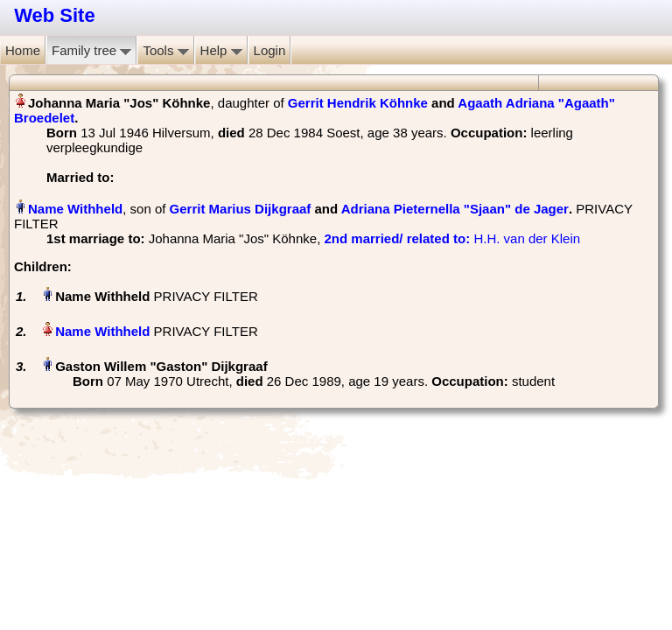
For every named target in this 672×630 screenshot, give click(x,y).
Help (221, 50)
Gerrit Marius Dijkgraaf (241, 209)
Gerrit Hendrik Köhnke (358, 103)
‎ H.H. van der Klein (452, 238)
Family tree (91, 50)
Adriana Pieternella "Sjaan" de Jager (455, 209)
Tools (165, 50)
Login (270, 50)
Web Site (55, 15)
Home (23, 50)
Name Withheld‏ (75, 209)
